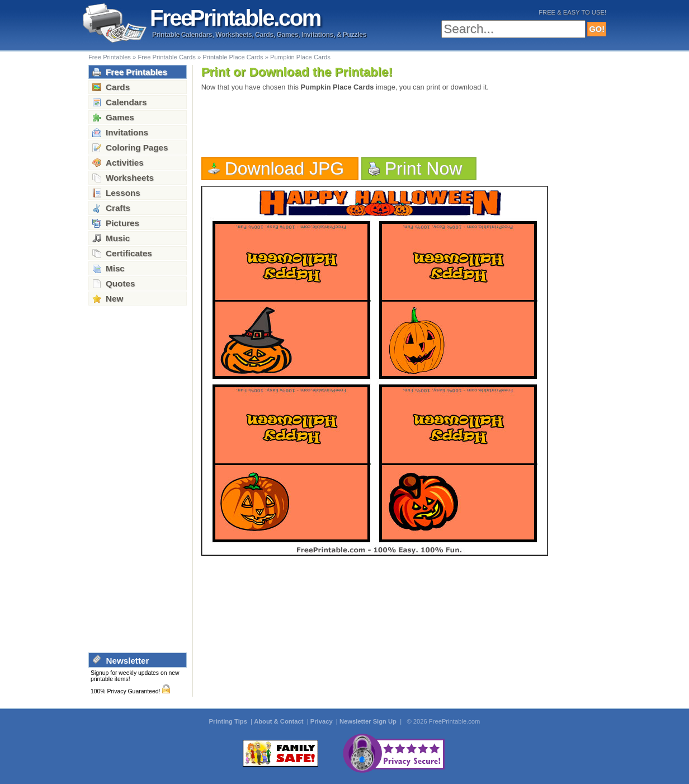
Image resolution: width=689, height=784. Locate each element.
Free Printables (110, 57)
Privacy (322, 721)
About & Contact (279, 721)
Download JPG (285, 168)
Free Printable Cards (166, 57)
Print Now (424, 168)
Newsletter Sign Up (369, 721)
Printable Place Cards (233, 57)
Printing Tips (229, 721)
